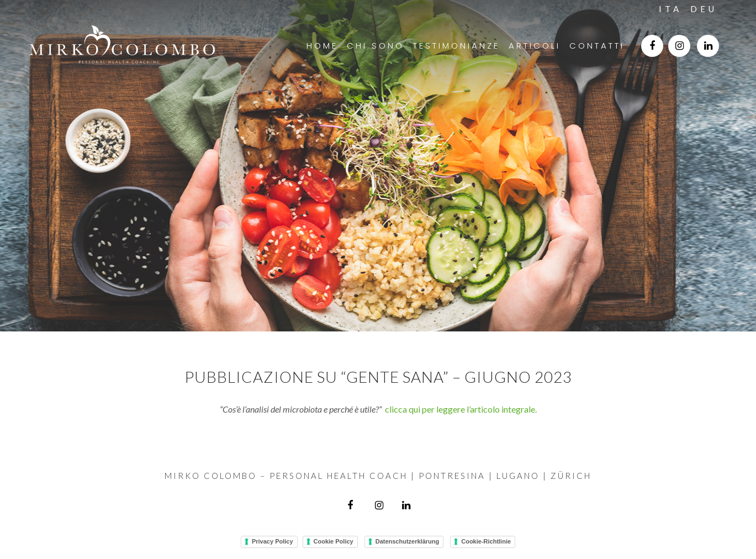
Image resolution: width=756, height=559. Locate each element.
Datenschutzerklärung (408, 541)
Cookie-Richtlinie (486, 541)
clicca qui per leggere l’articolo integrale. (461, 409)
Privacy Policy (273, 541)
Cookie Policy (334, 541)
